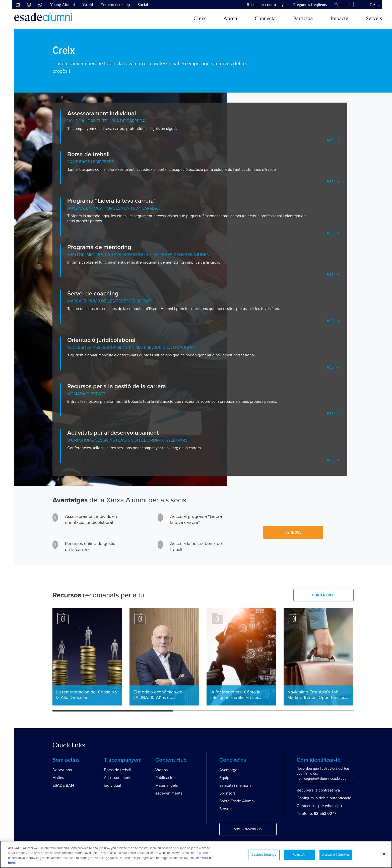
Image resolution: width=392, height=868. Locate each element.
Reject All (299, 855)
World (88, 5)
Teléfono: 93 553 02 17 (316, 814)
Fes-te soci (293, 532)
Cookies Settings (264, 855)
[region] (196, 854)
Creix (200, 18)
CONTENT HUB (323, 595)
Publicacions (166, 778)
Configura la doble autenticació (324, 798)
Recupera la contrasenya (318, 790)
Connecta (265, 18)
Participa (303, 18)
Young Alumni (62, 5)
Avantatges (229, 770)
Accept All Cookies (336, 855)
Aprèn (230, 18)
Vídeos (161, 770)
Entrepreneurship (115, 5)
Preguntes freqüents (310, 5)
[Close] (384, 854)
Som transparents (248, 829)
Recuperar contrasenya (266, 5)
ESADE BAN (63, 785)
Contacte (342, 5)
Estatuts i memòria (235, 785)
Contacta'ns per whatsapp (319, 806)
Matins (58, 778)
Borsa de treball (118, 770)
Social (143, 5)
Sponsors (227, 793)
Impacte (339, 18)
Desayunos (62, 770)
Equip (224, 778)
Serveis (374, 18)
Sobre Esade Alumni (237, 801)
